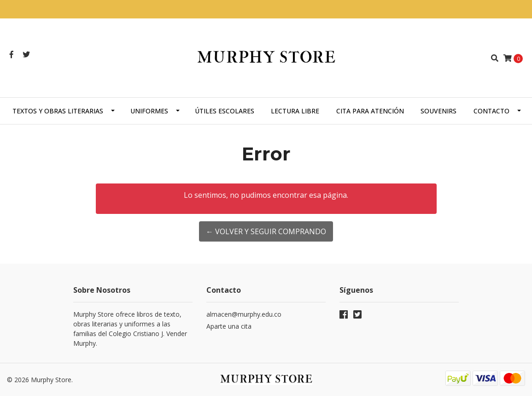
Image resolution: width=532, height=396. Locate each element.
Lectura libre (295, 111)
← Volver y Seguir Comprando (266, 231)
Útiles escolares (225, 111)
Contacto (491, 111)
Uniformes (149, 111)
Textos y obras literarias (58, 111)
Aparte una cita (229, 326)
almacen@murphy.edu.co (244, 314)
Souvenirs (438, 111)
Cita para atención (370, 111)
